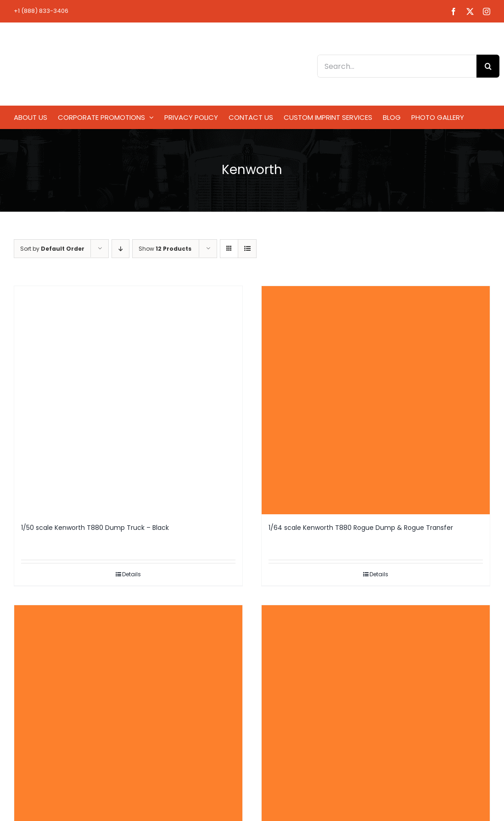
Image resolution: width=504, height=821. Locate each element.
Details (132, 574)
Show (165, 249)
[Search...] (397, 66)
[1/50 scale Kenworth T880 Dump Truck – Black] (128, 400)
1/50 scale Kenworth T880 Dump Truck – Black (95, 528)
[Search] (488, 66)
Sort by (52, 249)
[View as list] (247, 249)
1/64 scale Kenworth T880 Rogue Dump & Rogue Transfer (361, 528)
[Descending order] (120, 249)
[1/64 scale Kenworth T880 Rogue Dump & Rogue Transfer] (376, 400)
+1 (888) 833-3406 (41, 11)
